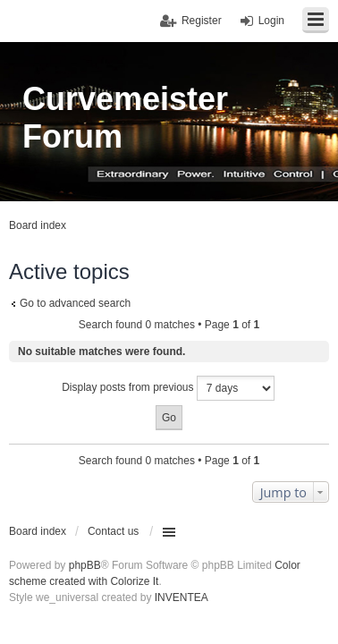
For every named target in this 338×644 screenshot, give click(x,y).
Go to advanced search (75, 303)
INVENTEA (182, 597)
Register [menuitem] (202, 21)
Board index (38, 531)
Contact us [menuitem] (113, 531)
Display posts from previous (168, 388)
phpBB (85, 565)
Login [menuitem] (271, 21)
